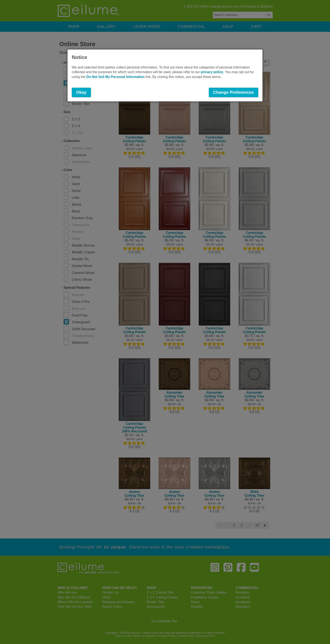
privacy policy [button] (212, 72)
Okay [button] (81, 92)
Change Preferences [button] (234, 92)
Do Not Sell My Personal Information (115, 77)
